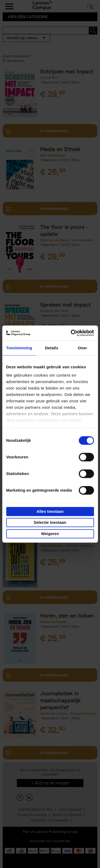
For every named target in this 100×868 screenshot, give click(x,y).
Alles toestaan (50, 511)
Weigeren (50, 534)
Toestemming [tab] (19, 348)
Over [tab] (83, 348)
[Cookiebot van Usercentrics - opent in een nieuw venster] (71, 333)
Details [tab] (51, 348)
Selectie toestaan (50, 522)
